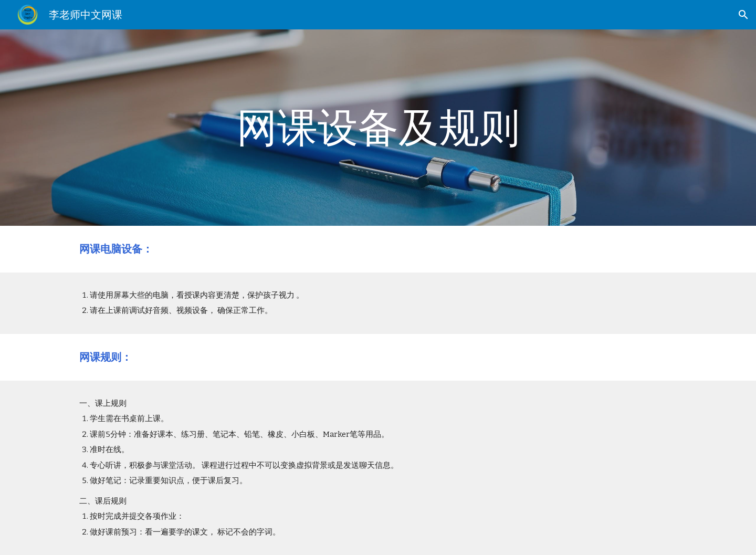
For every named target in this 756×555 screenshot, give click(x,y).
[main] (378, 128)
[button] (743, 15)
